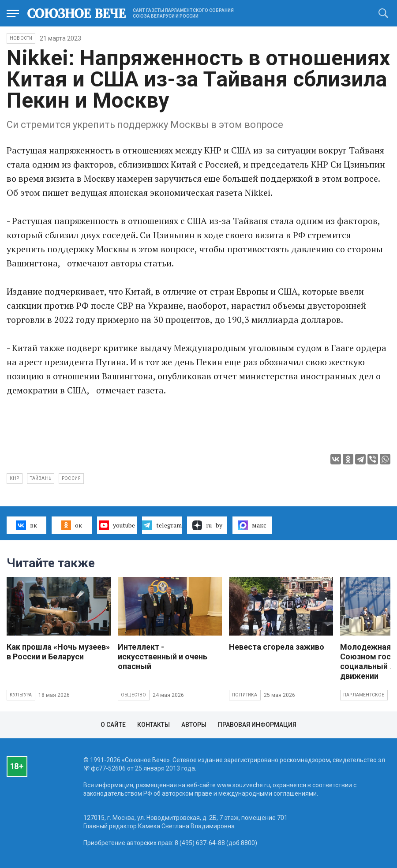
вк (26, 525)
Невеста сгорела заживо (277, 647)
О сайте (113, 725)
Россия (71, 478)
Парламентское (364, 695)
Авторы (194, 725)
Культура (21, 695)
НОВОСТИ (21, 38)
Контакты (154, 725)
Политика (245, 695)
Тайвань (41, 478)
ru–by (207, 525)
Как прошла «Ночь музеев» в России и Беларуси (58, 652)
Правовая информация (257, 725)
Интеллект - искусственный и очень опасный (163, 657)
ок (72, 525)
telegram (162, 525)
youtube (117, 525)
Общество (134, 695)
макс (252, 525)
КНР (15, 478)
